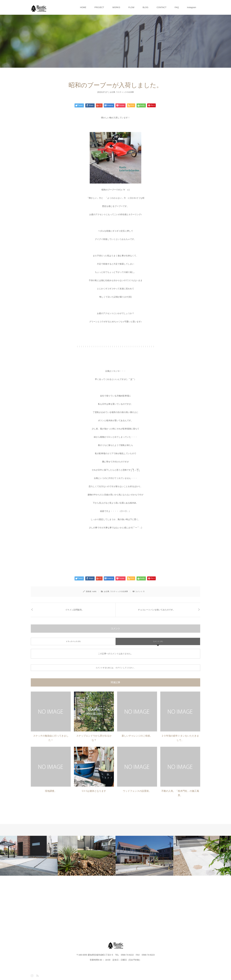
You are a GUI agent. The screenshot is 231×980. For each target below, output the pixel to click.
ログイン (119, 668)
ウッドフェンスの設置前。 (137, 791)
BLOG (145, 7)
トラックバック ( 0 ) (73, 641)
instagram (192, 7)
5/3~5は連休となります (94, 791)
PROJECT (99, 7)
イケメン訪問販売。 (75, 610)
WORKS (116, 7)
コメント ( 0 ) (158, 641)
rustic (94, 591)
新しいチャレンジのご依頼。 (137, 736)
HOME (83, 7)
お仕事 (112, 92)
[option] (29, 856)
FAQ (177, 7)
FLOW (131, 7)
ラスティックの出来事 (125, 92)
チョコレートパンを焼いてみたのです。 (156, 610)
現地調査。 (51, 791)
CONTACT (162, 7)
